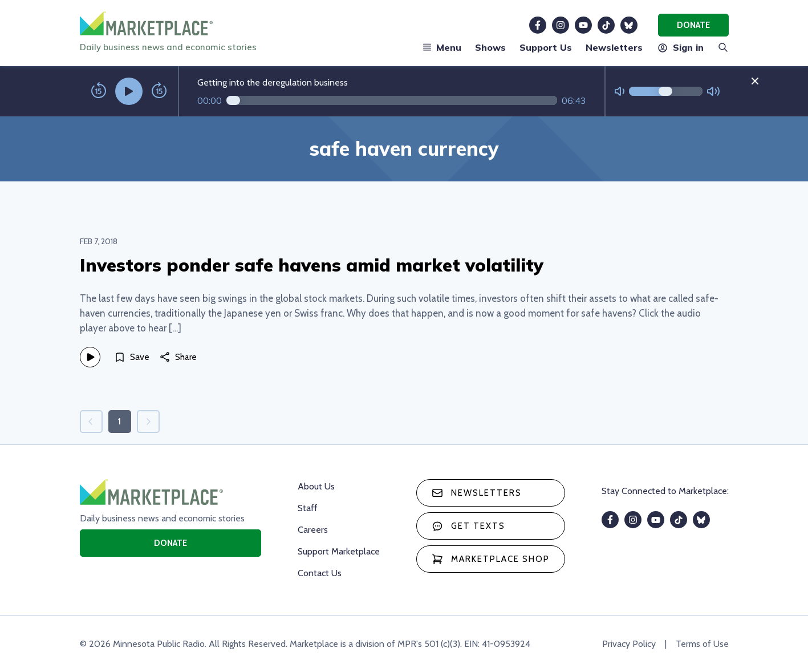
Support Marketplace (339, 551)
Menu (442, 47)
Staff (308, 508)
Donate (693, 25)
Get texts (468, 526)
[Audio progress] (392, 100)
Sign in (680, 47)
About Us (316, 486)
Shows (490, 47)
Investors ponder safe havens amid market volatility (312, 265)
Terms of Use (702, 644)
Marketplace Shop (491, 559)
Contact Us (320, 573)
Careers (313, 530)
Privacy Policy (629, 644)
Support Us (546, 47)
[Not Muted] (620, 92)
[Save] (132, 357)
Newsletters (614, 47)
